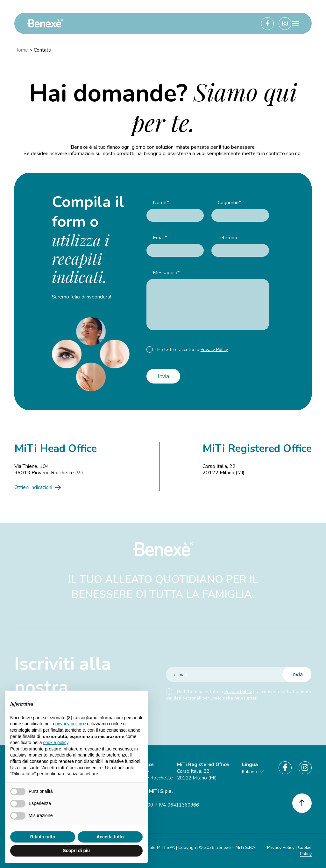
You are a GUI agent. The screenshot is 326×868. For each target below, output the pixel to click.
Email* (160, 238)
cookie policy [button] (56, 742)
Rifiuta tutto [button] (43, 837)
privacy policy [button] (69, 724)
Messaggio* (166, 273)
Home (21, 50)
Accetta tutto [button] (110, 837)
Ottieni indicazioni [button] (33, 487)
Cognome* (229, 203)
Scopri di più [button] (77, 850)
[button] (295, 24)
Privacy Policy (214, 350)
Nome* (161, 203)
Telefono (227, 238)
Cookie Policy (305, 851)
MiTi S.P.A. (246, 847)
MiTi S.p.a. (161, 791)
